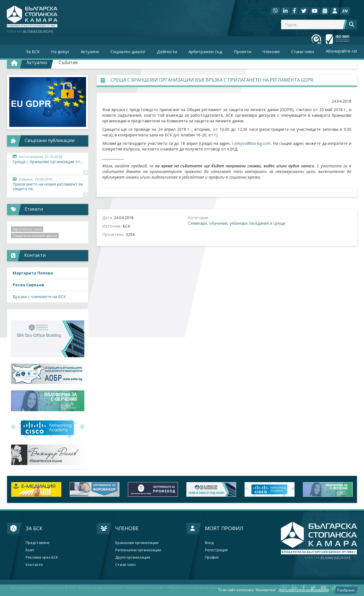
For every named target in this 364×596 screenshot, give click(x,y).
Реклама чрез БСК (42, 557)
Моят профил (224, 528)
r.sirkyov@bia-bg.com (251, 143)
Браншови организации (137, 543)
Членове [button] (271, 51)
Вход (209, 543)
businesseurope (327, 558)
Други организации (133, 557)
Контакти (34, 565)
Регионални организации (138, 550)
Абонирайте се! (341, 51)
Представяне (38, 543)
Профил (212, 557)
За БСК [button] (33, 51)
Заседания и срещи (267, 223)
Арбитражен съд (205, 51)
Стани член (303, 51)
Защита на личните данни (35, 236)
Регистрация (216, 550)
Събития (68, 62)
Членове (127, 528)
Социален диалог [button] (128, 51)
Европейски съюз (27, 229)
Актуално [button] (90, 51)
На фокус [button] (60, 51)
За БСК (34, 528)
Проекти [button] (242, 51)
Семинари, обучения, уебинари (218, 223)
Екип (30, 550)
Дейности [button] (167, 51)
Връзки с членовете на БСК (39, 297)
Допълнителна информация (304, 590)
